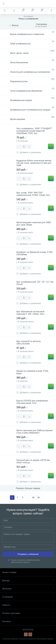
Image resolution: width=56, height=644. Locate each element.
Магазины (28, 589)
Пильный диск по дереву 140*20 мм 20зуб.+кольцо (33, 461)
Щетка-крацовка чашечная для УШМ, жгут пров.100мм (34, 224)
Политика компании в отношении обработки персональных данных (28, 639)
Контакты (28, 621)
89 (39, 498)
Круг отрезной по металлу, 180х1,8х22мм (29, 342)
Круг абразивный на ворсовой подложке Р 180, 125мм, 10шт (30, 313)
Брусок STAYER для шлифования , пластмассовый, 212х (33, 402)
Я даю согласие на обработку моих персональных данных (25, 561)
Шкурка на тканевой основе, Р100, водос (32, 372)
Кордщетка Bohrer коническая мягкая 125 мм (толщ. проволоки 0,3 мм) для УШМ (34, 163)
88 (33, 498)
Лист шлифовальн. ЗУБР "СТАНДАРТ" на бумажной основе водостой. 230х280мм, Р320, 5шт (34, 131)
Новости (28, 605)
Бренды (28, 580)
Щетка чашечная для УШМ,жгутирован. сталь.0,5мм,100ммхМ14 (35, 432)
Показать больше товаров (28, 488)
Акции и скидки (28, 572)
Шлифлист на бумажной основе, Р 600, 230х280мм (35, 253)
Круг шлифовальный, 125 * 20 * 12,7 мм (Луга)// (35, 283)
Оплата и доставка (28, 613)
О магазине (28, 597)
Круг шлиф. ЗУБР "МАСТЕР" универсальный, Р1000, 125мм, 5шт (33, 194)
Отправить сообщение (28, 554)
